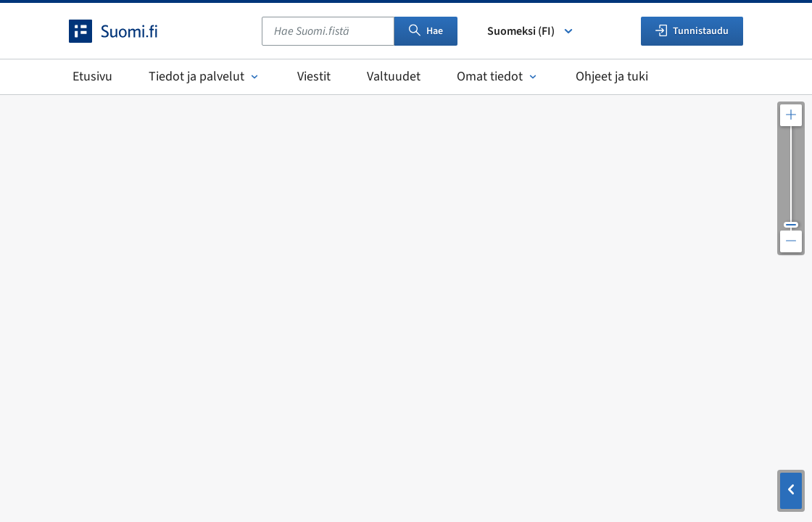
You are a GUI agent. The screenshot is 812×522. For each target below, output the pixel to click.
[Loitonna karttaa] (791, 241)
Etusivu (92, 76)
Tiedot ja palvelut (205, 76)
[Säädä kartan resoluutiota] (791, 178)
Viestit (314, 76)
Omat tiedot (498, 76)
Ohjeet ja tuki (612, 76)
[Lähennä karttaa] (791, 115)
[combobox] (328, 31)
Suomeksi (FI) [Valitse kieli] (531, 31)
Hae (426, 31)
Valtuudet (394, 76)
